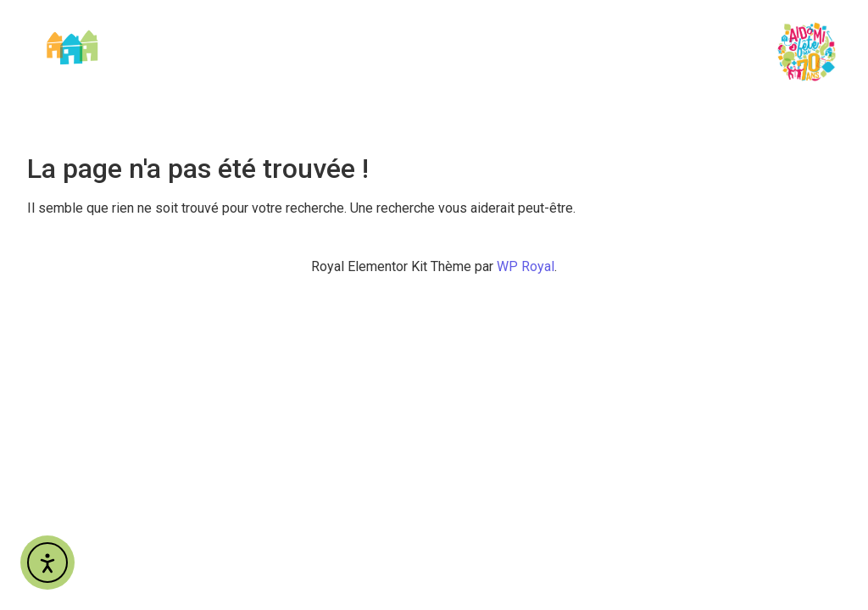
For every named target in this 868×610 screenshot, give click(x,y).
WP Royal (526, 266)
